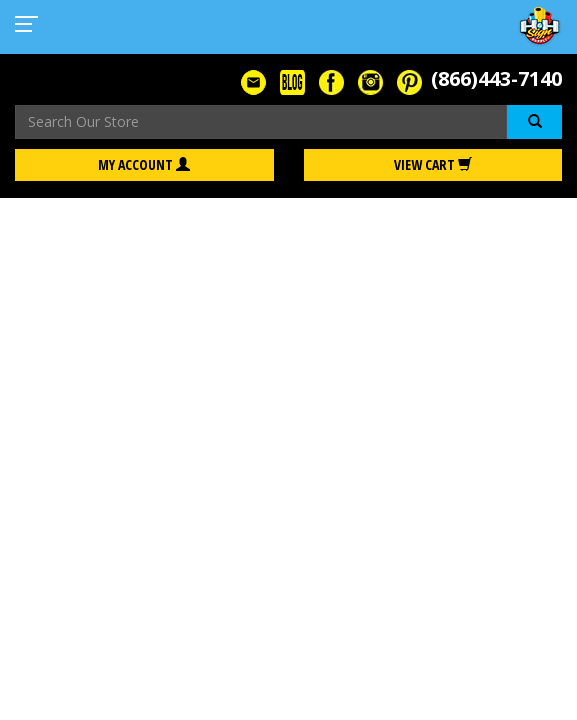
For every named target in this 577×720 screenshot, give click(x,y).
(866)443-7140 (496, 78)
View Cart (433, 164)
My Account (144, 164)
